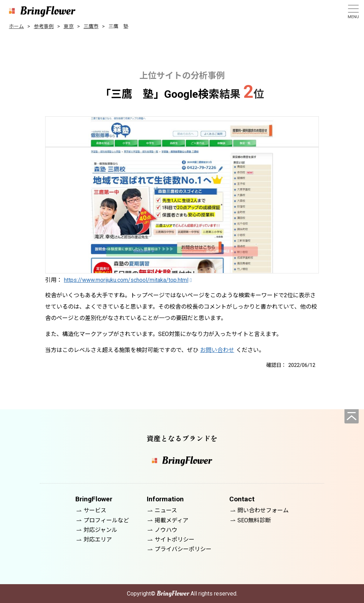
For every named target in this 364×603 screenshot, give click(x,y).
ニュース (166, 510)
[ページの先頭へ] (352, 416)
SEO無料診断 (254, 520)
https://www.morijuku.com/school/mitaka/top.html (126, 280)
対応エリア (98, 540)
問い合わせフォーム (263, 510)
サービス (95, 510)
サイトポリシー (175, 540)
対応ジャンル (100, 530)
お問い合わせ (217, 350)
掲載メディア (172, 520)
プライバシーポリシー (183, 549)
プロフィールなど (106, 520)
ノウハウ (166, 530)
